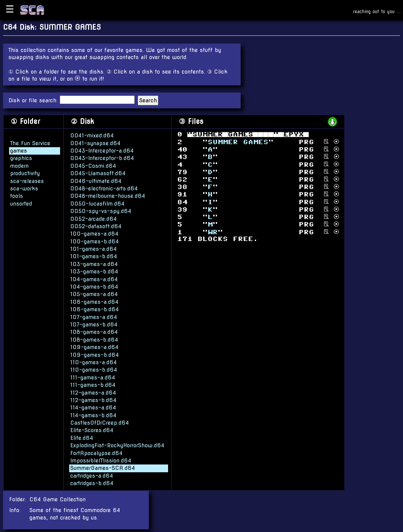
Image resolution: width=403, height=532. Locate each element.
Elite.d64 (82, 438)
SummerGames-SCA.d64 (103, 468)
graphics (21, 158)
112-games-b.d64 (93, 400)
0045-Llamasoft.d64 (98, 173)
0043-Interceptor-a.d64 (102, 150)
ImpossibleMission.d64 (101, 460)
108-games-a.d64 (94, 332)
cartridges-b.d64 (92, 483)
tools (17, 196)
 (238, 142)
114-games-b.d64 (93, 415)
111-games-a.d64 (93, 377)
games (19, 150)
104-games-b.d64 (94, 286)
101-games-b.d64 (94, 256)
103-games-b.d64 (94, 271)
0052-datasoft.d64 (96, 226)
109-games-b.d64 (95, 355)
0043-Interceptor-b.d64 (102, 158)
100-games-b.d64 (95, 241)
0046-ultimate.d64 (96, 181)
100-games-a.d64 (94, 233)
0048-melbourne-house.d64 (108, 196)
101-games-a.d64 (93, 249)
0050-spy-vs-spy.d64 (101, 211)
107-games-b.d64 (94, 324)
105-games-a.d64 (94, 294)
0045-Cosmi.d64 (93, 166)
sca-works (24, 188)
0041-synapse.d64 (95, 143)
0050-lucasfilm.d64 (97, 203)
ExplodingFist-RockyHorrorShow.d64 (117, 445)
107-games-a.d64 (94, 317)
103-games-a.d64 (94, 264)
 (213, 232)
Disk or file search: (34, 100)
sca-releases (27, 181)
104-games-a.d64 (94, 279)
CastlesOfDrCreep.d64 (100, 422)
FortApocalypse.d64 (96, 453)
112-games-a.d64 (93, 392)
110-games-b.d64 (94, 369)
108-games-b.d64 (94, 339)
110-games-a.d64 (93, 362)
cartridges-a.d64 (92, 475)
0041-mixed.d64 (92, 135)
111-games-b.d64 (93, 385)
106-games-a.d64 (94, 302)
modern (19, 166)
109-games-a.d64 (94, 347)
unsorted (21, 203)
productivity (25, 173)
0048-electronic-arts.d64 (104, 188)
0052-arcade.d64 (93, 219)
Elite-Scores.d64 (92, 430)
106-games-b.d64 (95, 309)
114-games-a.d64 (93, 407)
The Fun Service (30, 143)
